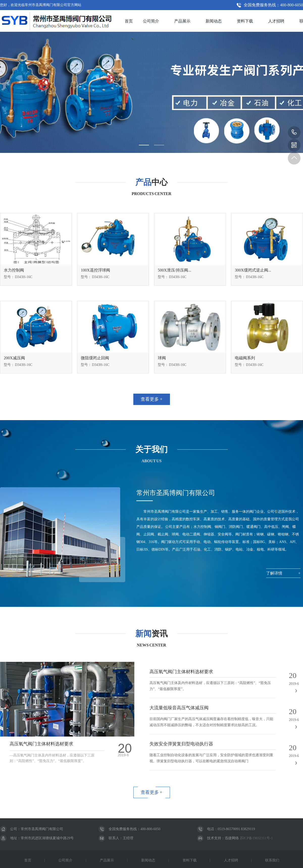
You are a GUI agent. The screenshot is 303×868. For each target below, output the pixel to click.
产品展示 (182, 21)
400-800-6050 (294, 132)
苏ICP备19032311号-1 (256, 838)
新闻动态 (214, 21)
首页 (129, 21)
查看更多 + (152, 399)
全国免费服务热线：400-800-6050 (273, 5)
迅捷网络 (232, 838)
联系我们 (272, 860)
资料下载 (245, 21)
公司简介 (151, 21)
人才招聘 (276, 21)
